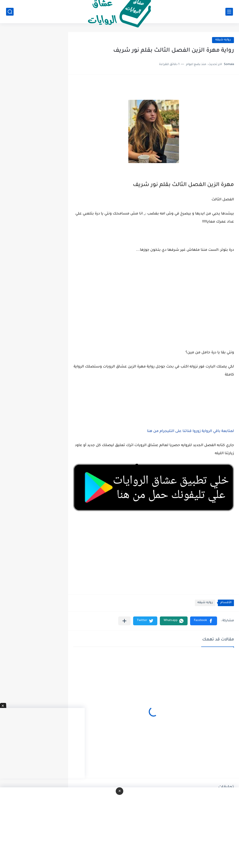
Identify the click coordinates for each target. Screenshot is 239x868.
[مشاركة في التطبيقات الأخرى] (124, 621)
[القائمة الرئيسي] (229, 12)
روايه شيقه (223, 40)
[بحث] (10, 12)
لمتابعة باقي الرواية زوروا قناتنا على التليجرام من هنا (190, 431)
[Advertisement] (154, 307)
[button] (204, 621)
